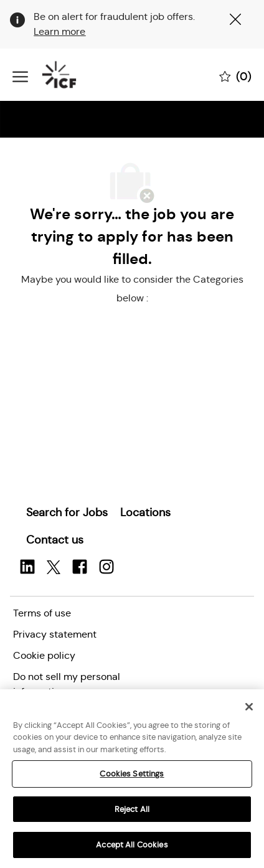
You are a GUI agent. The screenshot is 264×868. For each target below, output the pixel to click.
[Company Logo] (75, 75)
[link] (67, 512)
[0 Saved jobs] (235, 75)
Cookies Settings (132, 774)
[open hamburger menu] (20, 75)
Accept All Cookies (132, 845)
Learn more (59, 31)
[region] (132, 779)
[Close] (249, 707)
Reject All (132, 809)
